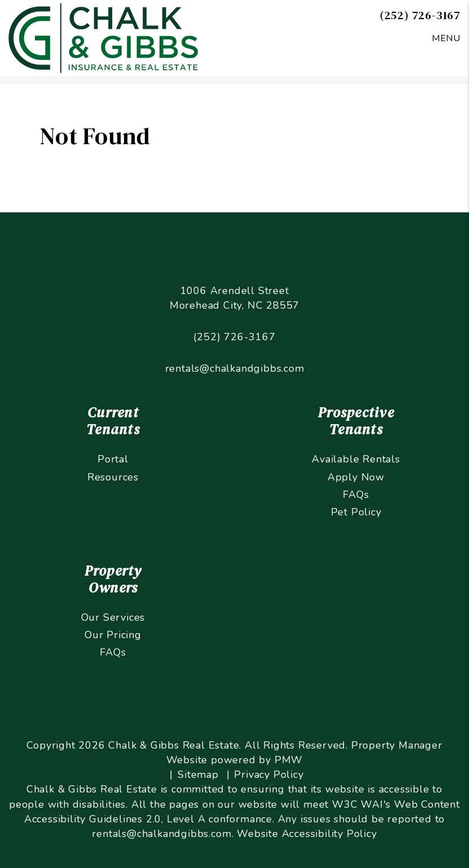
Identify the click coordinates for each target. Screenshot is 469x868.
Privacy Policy (269, 774)
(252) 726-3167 (420, 15)
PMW (289, 760)
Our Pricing (113, 635)
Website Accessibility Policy (307, 834)
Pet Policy (356, 512)
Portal (113, 459)
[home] (103, 37)
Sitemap (198, 774)
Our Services (113, 617)
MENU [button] (446, 38)
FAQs (356, 495)
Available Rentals (356, 459)
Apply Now (356, 477)
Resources (113, 477)
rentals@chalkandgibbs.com (235, 368)
